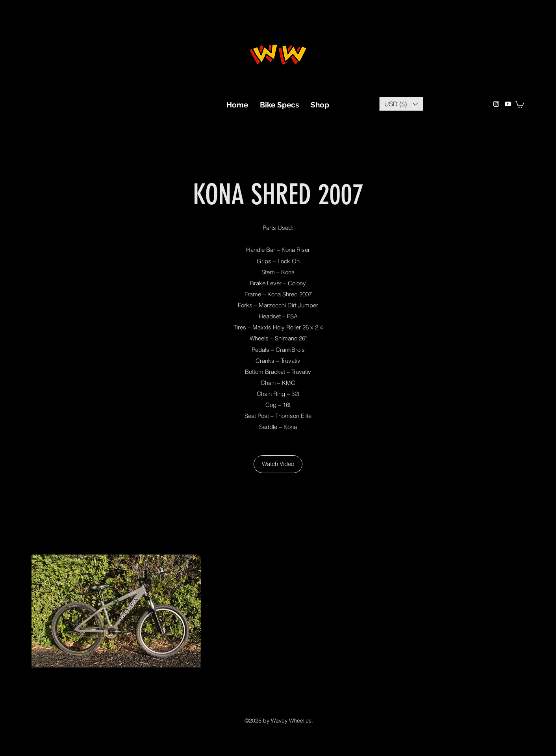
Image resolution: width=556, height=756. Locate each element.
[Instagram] (496, 104)
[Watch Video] (278, 464)
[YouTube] (508, 104)
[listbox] (401, 104)
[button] (401, 104)
